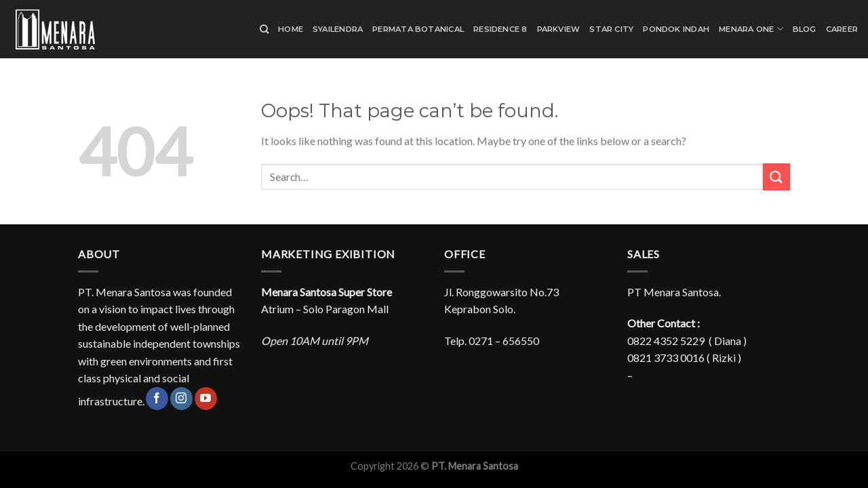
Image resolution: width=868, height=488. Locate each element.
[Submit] (776, 177)
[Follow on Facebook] (157, 399)
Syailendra (338, 29)
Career (842, 29)
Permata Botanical (418, 29)
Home (291, 29)
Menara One (751, 29)
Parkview (559, 29)
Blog (805, 29)
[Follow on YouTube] (206, 399)
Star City (611, 29)
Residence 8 (500, 29)
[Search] (264, 29)
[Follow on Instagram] (181, 399)
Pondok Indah (676, 29)
